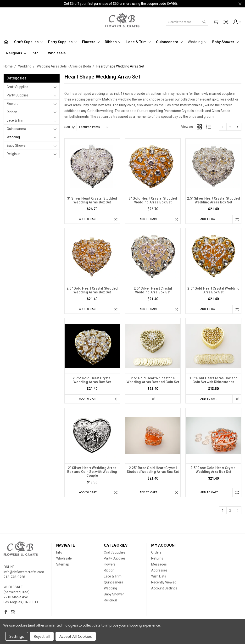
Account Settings (164, 590)
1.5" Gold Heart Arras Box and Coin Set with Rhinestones (213, 381)
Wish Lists (159, 578)
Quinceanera (169, 42)
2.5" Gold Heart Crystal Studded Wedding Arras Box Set (92, 291)
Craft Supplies (28, 42)
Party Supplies (62, 42)
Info (37, 53)
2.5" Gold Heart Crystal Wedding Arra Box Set (213, 291)
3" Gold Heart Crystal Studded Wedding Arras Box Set (153, 200)
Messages (159, 566)
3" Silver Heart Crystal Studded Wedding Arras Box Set (92, 200)
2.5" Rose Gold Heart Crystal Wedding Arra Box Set (213, 471)
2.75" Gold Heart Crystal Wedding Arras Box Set (92, 381)
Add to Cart (87, 219)
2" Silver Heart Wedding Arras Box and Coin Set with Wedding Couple (92, 473)
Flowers (91, 42)
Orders (156, 554)
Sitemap (63, 566)
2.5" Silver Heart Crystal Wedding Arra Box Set (153, 291)
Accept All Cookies (76, 636)
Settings (17, 636)
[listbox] (93, 127)
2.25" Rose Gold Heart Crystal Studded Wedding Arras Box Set (153, 471)
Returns (157, 560)
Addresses (159, 572)
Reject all (42, 636)
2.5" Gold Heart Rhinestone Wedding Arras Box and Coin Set (153, 381)
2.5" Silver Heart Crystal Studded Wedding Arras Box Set (214, 200)
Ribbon (113, 42)
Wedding (197, 42)
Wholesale (57, 53)
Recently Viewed (164, 584)
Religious (16, 53)
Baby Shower (225, 42)
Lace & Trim (139, 42)
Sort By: (70, 127)
